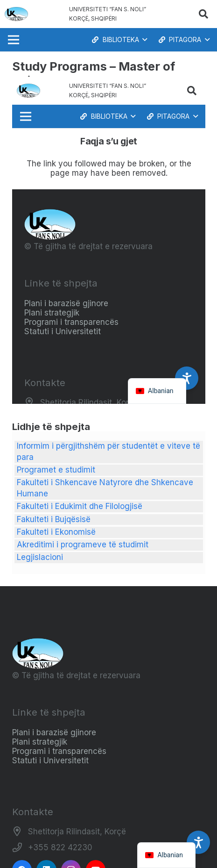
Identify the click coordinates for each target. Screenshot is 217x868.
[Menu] (13, 40)
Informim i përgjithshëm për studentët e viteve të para (108, 452)
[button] (203, 14)
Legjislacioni (40, 557)
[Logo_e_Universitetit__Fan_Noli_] (16, 14)
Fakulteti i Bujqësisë (54, 519)
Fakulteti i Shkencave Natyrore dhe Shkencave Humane (105, 488)
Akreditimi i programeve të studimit (83, 545)
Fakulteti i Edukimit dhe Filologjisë (80, 506)
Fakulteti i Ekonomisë (56, 532)
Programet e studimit (56, 470)
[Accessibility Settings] (198, 842)
